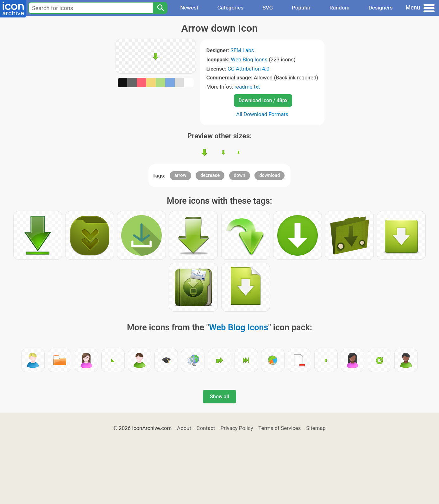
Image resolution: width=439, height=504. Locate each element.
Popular (301, 8)
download (270, 175)
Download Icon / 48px (263, 100)
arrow (180, 175)
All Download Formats (262, 114)
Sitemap (316, 428)
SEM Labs (242, 50)
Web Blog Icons (249, 59)
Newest (189, 8)
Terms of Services (279, 428)
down (240, 175)
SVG (268, 8)
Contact (206, 428)
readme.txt (247, 87)
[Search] (160, 8)
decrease (210, 175)
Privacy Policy (237, 428)
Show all (219, 397)
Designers (380, 8)
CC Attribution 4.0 (248, 69)
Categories (231, 8)
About (184, 428)
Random (339, 8)
